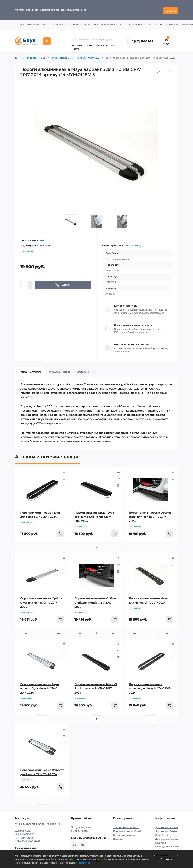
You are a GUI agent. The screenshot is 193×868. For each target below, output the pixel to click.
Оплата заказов (135, 23)
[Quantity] (24, 283)
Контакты (172, 23)
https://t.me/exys (83, 843)
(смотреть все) (133, 243)
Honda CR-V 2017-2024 (89, 56)
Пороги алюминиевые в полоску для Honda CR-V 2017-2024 (150, 686)
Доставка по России (108, 23)
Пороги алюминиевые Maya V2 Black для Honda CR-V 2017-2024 (96, 686)
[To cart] (60, 532)
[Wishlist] (64, 477)
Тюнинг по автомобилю (34, 56)
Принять (166, 859)
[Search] (75, 37)
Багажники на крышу (125, 833)
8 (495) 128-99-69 (142, 39)
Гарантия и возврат (166, 848)
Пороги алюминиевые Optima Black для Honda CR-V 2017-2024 (150, 515)
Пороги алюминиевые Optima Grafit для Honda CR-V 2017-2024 (95, 601)
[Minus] (30, 285)
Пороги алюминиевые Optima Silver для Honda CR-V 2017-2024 (41, 601)
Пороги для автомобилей (127, 829)
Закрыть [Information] (171, 9)
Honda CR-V (67, 56)
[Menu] (47, 39)
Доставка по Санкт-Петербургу (71, 23)
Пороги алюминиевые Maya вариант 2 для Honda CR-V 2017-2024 (40, 686)
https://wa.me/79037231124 (74, 843)
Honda (53, 56)
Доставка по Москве (34, 23)
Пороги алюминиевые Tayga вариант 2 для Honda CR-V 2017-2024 (94, 515)
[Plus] (30, 281)
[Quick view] (64, 470)
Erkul (42, 238)
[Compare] (64, 484)
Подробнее (83, 863)
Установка (156, 23)
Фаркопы (118, 837)
